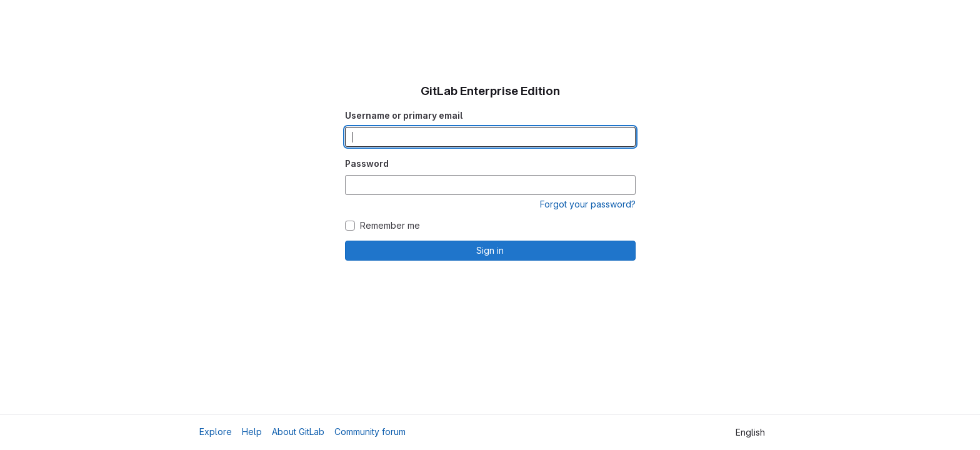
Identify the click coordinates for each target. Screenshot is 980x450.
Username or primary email (404, 115)
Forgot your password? (588, 204)
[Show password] (626, 185)
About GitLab (298, 432)
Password (367, 163)
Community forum (370, 432)
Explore (216, 432)
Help (252, 432)
